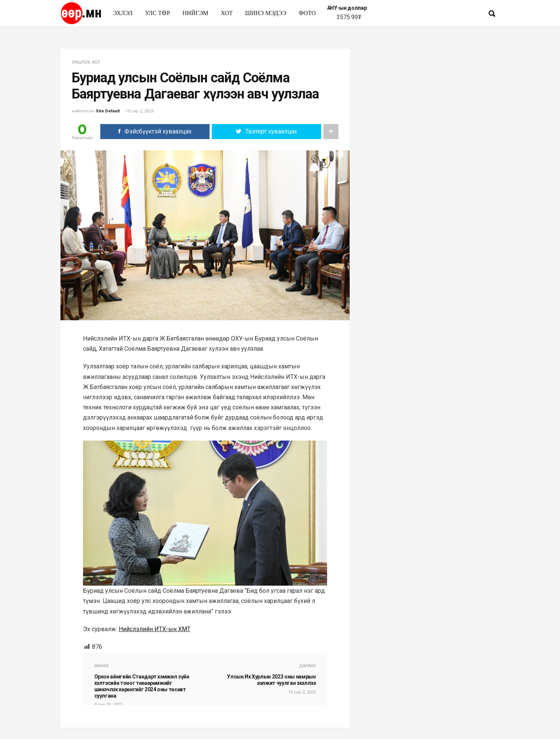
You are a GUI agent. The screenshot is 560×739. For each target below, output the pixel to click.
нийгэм (195, 13)
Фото (307, 13)
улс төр (158, 13)
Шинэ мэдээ (266, 13)
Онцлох (81, 62)
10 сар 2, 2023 (139, 111)
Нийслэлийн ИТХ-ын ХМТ (155, 629)
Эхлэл (123, 13)
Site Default (108, 111)
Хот (226, 13)
